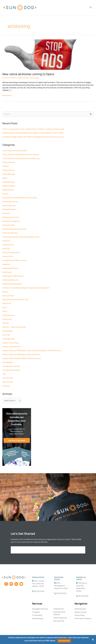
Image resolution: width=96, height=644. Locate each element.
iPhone (5, 292)
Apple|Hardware (9, 186)
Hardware (6, 264)
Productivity (7, 319)
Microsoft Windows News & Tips (15, 299)
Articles (5, 194)
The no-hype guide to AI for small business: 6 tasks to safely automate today (33, 129)
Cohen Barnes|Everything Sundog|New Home (21, 237)
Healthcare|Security (11, 280)
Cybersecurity (8, 245)
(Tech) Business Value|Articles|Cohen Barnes (21, 154)
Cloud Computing (60, 618)
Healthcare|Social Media (12, 284)
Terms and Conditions (83, 618)
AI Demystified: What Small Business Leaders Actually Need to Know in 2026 (33, 133)
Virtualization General (11, 366)
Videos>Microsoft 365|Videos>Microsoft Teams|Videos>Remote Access (32, 350)
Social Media (7, 331)
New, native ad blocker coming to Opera (28, 74)
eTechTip (6, 249)
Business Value (9, 225)
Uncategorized (8, 339)
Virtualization (8, 362)
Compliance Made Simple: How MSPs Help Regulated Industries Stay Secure (33, 137)
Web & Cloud (8, 382)
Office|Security (8, 315)
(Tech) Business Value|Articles (15, 150)
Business (6, 213)
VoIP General (7, 378)
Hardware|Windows (10, 268)
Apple (5, 178)
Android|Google (9, 174)
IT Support (36, 612)
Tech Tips (6, 335)
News (5, 307)
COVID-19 (6, 241)
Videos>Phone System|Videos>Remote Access (22, 358)
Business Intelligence (11, 221)
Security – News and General (14, 327)
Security (6, 323)
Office (5, 311)
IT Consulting (37, 615)
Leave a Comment (10, 78)
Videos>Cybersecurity (12, 346)
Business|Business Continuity (15, 229)
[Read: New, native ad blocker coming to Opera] (48, 54)
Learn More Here (64, 641)
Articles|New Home (10, 201)
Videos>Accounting (10, 343)
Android (6, 166)
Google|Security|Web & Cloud (14, 260)
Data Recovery (38, 618)
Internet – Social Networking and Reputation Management (26, 288)
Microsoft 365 (8, 296)
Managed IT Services (40, 609)
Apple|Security (8, 190)
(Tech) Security (9, 162)
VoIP (4, 374)
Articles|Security (9, 205)
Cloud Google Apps (10, 233)
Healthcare (7, 272)
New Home (7, 303)
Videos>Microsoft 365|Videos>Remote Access (21, 354)
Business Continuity (11, 217)
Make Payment (80, 609)
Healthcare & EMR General (13, 276)
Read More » (7, 95)
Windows (6, 386)
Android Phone (8, 170)
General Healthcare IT (11, 252)
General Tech (8, 256)
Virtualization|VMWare (11, 370)
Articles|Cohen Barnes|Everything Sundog (20, 198)
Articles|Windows (9, 209)
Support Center (81, 612)
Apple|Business (9, 182)
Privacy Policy (80, 615)
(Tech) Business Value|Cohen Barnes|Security (21, 158)
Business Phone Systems (59, 613)
